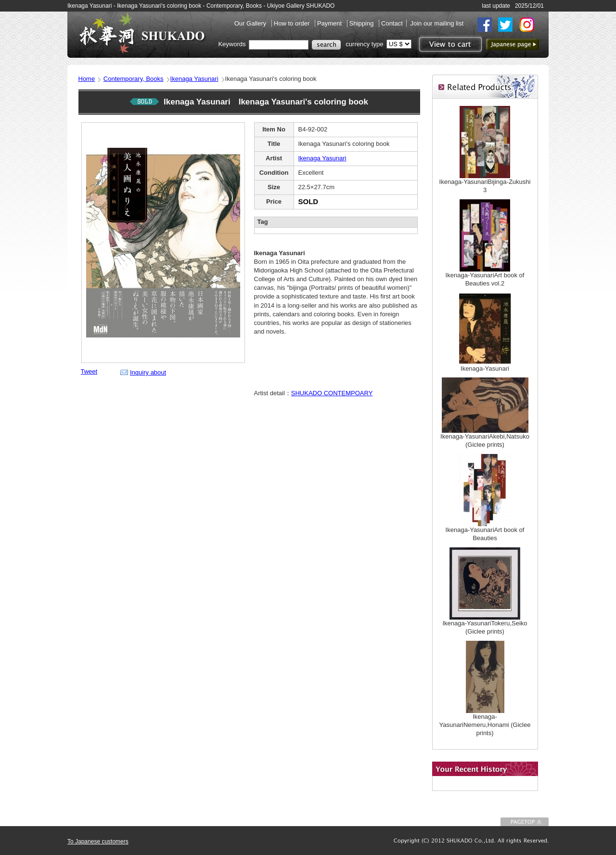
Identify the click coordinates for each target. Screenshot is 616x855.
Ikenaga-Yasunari (485, 369)
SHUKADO (142, 33)
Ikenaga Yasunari (194, 79)
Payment (330, 23)
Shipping (362, 23)
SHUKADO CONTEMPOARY (332, 393)
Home (87, 79)
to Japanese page (513, 44)
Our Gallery (251, 23)
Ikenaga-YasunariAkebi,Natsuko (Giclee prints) (485, 440)
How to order (293, 23)
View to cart (449, 44)
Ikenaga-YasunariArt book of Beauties (485, 534)
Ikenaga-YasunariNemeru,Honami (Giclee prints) (485, 725)
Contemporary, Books (134, 79)
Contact (392, 23)
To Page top (525, 822)
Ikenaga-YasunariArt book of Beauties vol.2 (485, 279)
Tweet (89, 371)
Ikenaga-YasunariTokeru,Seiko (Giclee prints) (485, 627)
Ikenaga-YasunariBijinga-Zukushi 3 (485, 186)
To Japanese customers (98, 842)
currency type (364, 44)
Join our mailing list (437, 23)
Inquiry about (148, 372)
